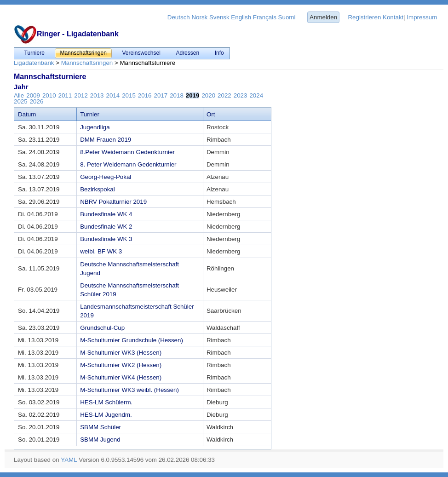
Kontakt (393, 17)
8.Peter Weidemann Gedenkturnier (127, 152)
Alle (19, 95)
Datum (27, 114)
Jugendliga (95, 127)
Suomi (287, 17)
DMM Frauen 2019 (106, 140)
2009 (33, 95)
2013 (97, 95)
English (241, 17)
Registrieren (364, 17)
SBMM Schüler (101, 427)
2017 (161, 95)
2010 (49, 95)
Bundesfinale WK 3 (106, 239)
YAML (69, 460)
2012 (81, 95)
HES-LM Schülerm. (106, 402)
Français (265, 17)
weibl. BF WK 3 (101, 251)
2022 (224, 95)
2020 (208, 95)
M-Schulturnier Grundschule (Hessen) (132, 340)
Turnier (90, 114)
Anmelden (323, 17)
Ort (211, 114)
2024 (256, 95)
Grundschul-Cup (102, 328)
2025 (21, 101)
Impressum (422, 17)
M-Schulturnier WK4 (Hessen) (121, 377)
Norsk (199, 17)
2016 (145, 95)
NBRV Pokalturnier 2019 (113, 202)
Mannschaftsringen (87, 63)
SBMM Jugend (100, 440)
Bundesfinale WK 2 (106, 227)
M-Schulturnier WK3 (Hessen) (121, 353)
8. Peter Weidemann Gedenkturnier (128, 164)
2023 (241, 95)
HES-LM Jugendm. (106, 415)
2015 (129, 95)
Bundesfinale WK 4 (106, 214)
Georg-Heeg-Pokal (106, 177)
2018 (177, 95)
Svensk (219, 17)
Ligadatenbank (34, 63)
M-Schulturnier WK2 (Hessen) (121, 365)
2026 (37, 101)
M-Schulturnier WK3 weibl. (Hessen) (129, 390)
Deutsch (179, 17)
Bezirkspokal (98, 189)
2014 (113, 95)
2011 (65, 95)
